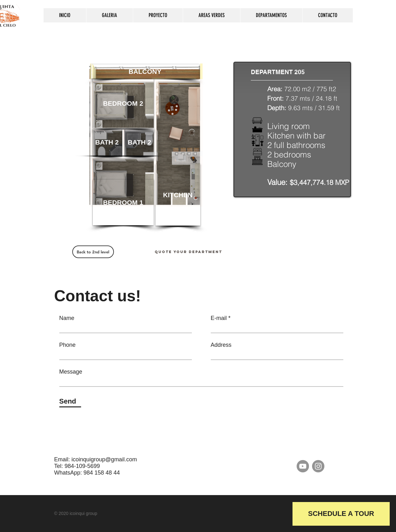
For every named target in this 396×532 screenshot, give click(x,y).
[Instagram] (318, 466)
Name (67, 318)
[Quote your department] (188, 252)
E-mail (219, 318)
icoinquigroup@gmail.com (104, 459)
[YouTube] (303, 466)
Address (221, 345)
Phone (68, 345)
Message (71, 372)
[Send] (70, 402)
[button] (178, 195)
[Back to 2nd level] (93, 252)
